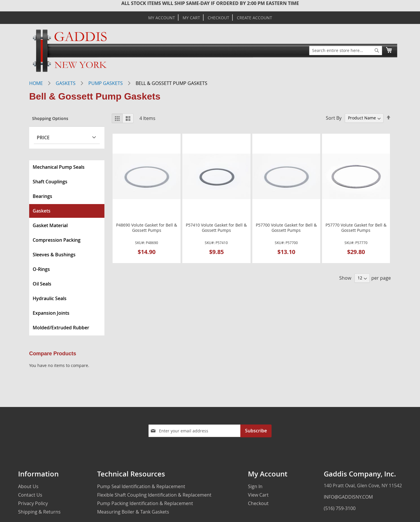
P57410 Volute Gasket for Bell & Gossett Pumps (216, 228)
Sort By (334, 118)
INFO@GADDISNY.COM (348, 497)
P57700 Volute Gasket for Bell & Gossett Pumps (286, 228)
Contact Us (30, 495)
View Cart (258, 495)
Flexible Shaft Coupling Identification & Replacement (154, 495)
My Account (162, 18)
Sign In (255, 486)
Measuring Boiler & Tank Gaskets (133, 512)
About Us (28, 486)
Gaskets (66, 83)
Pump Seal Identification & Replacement (141, 486)
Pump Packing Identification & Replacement (145, 503)
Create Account (254, 18)
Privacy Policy (33, 503)
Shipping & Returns (39, 512)
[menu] (67, 248)
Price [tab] (43, 138)
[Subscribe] (256, 431)
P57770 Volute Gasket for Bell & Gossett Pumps (356, 228)
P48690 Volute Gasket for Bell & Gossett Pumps (147, 228)
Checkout (218, 18)
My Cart (191, 18)
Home (36, 83)
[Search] (377, 51)
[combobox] (346, 51)
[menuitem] (67, 167)
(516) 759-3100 (340, 508)
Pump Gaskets (106, 83)
